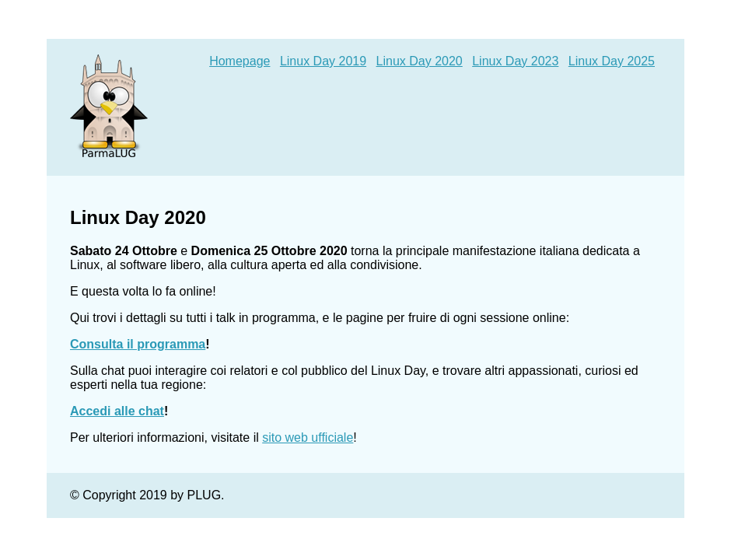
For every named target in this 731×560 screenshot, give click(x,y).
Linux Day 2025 (612, 61)
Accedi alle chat (117, 411)
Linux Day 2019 (323, 61)
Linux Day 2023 (515, 61)
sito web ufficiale (308, 437)
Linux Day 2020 (420, 61)
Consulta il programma (138, 344)
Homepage (240, 61)
